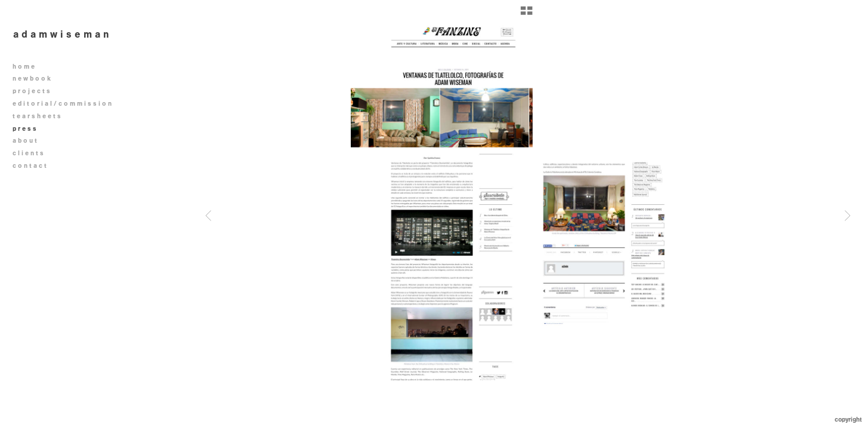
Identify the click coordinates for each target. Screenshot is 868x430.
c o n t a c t (30, 166)
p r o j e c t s (35, 91)
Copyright (848, 420)
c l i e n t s (28, 153)
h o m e (24, 67)
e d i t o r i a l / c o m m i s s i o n (66, 104)
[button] (526, 15)
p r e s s (24, 129)
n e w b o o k (36, 79)
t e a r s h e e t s (37, 116)
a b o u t (25, 141)
